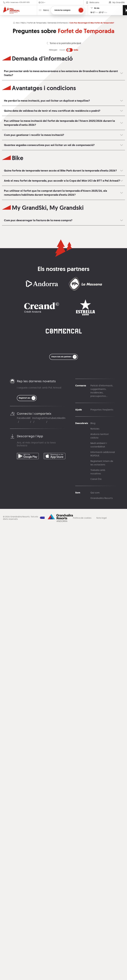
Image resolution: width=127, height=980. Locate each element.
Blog (93, 876)
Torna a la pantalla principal (64, 43)
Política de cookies (82, 971)
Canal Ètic (96, 932)
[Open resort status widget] (105, 10)
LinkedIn (60, 871)
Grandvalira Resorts (102, 951)
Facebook (23, 871)
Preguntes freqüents (102, 863)
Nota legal (102, 971)
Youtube (50, 871)
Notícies (95, 882)
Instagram (39, 871)
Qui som (95, 946)
